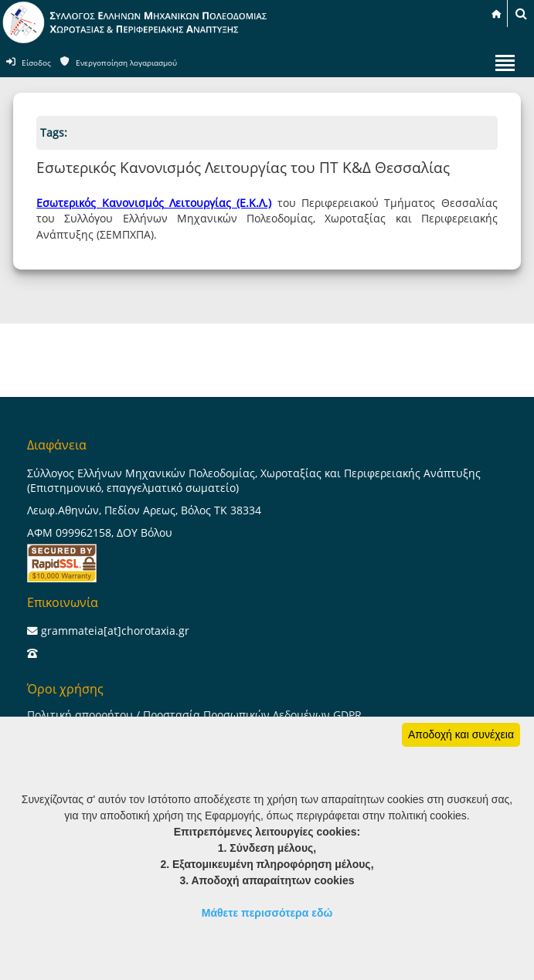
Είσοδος (36, 63)
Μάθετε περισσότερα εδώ (267, 913)
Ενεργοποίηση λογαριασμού (126, 63)
